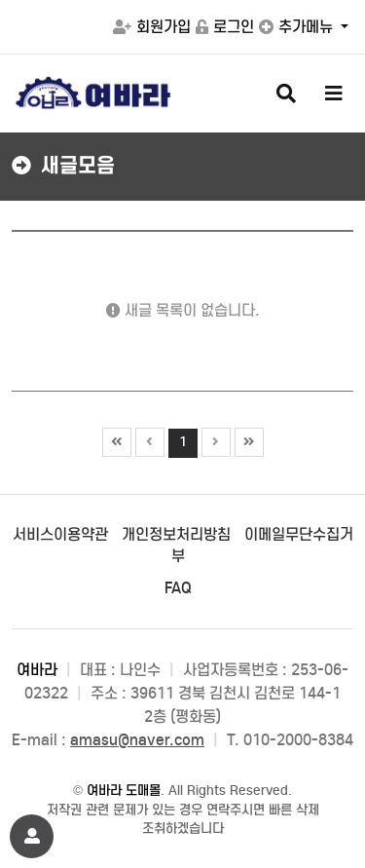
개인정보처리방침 (176, 534)
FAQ (178, 588)
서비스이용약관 (60, 534)
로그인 (225, 27)
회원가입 (152, 27)
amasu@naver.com (137, 740)
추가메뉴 (298, 27)
